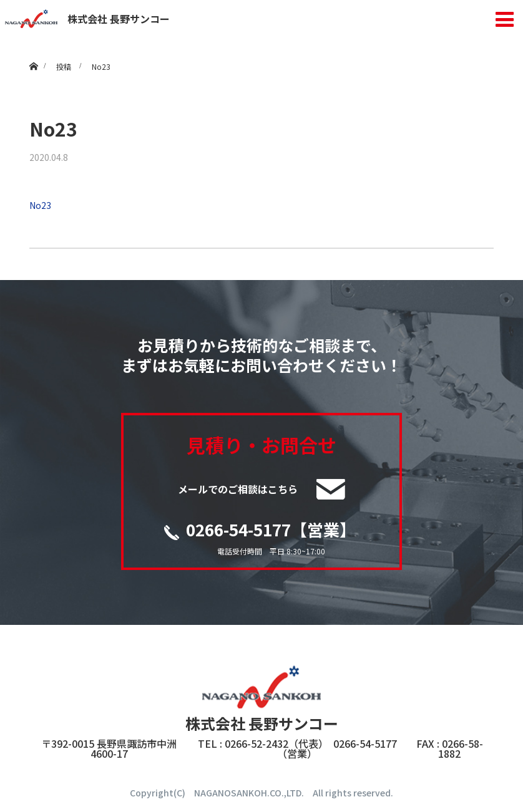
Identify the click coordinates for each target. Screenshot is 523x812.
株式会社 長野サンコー (87, 19)
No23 (40, 205)
